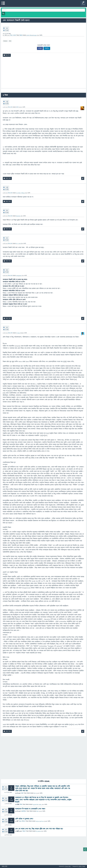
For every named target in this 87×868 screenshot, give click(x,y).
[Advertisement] (43, 73)
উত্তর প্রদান (10, 107)
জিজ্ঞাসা (21, 35)
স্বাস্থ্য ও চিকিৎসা (22, 821)
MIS (35, 793)
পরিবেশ (24, 831)
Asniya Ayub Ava (40, 821)
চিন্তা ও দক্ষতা (13, 35)
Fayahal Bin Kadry (37, 805)
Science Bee (68, 866)
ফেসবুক (40, 48)
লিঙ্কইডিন (47, 48)
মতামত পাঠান (5, 866)
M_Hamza (38, 831)
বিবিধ (21, 805)
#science (5, 41)
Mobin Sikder (82, 866)
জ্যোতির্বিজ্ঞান (24, 811)
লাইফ (22, 793)
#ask (10, 41)
